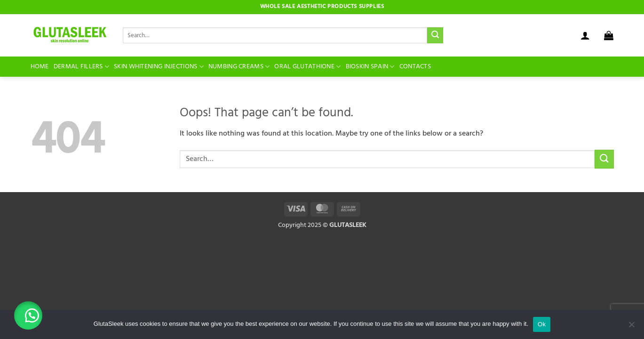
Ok (542, 324)
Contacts (415, 67)
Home (40, 67)
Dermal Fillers (82, 67)
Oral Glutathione (307, 67)
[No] (631, 327)
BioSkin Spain (370, 67)
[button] (585, 35)
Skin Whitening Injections (159, 67)
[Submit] (435, 35)
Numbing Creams (239, 67)
